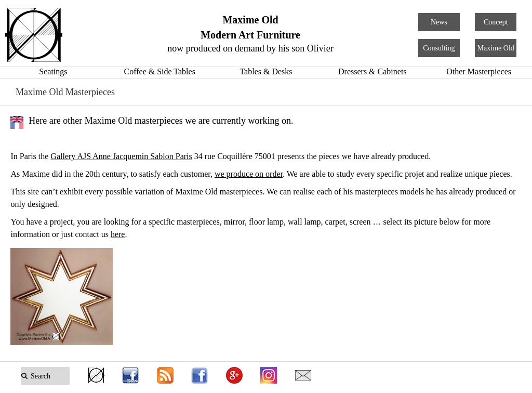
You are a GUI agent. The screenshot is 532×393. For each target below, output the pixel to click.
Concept (496, 22)
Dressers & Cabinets (373, 71)
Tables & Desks (266, 71)
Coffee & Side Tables (160, 71)
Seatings (53, 71)
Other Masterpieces (479, 71)
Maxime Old (496, 48)
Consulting (439, 48)
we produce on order (249, 174)
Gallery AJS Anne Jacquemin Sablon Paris (121, 156)
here (118, 234)
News (439, 22)
